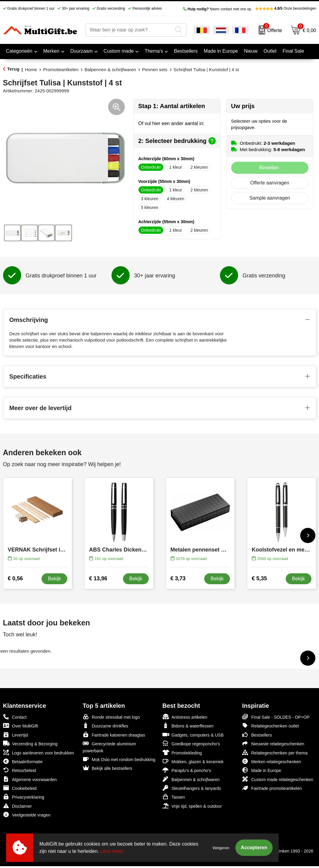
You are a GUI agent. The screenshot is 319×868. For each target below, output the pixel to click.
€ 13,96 (98, 578)
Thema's (154, 51)
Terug (13, 69)
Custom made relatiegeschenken (278, 779)
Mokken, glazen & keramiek (193, 761)
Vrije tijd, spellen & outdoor (192, 806)
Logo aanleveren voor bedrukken (39, 752)
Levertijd (16, 735)
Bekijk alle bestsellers (108, 768)
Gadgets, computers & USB (193, 735)
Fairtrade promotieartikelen (272, 788)
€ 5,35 (259, 578)
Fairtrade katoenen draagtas (114, 735)
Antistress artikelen (185, 717)
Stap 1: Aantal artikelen (171, 106)
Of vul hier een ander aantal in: (171, 123)
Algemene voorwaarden (30, 779)
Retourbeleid (20, 770)
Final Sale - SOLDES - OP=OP (276, 717)
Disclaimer (17, 806)
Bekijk (54, 579)
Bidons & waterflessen (188, 726)
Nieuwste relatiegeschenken (273, 743)
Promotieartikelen (61, 70)
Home (31, 70)
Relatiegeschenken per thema (275, 752)
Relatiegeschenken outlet (270, 726)
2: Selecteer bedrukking (177, 141)
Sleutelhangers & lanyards (192, 788)
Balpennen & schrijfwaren (110, 70)
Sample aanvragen (270, 198)
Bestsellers (257, 735)
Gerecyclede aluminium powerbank (109, 747)
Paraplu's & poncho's (187, 770)
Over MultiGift (21, 726)
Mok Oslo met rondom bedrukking (119, 759)
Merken (51, 51)
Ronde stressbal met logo (111, 717)
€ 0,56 (15, 578)
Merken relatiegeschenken (271, 761)
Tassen (174, 797)
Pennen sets (155, 70)
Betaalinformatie (23, 761)
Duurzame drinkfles (106, 726)
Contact (15, 717)
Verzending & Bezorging (30, 743)
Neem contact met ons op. (218, 9)
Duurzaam (81, 51)
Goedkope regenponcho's (191, 743)
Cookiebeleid (20, 788)
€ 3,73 (178, 578)
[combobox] (129, 30)
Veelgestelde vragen (27, 815)
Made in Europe (262, 770)
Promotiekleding (182, 752)
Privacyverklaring (24, 797)
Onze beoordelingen (286, 8)
